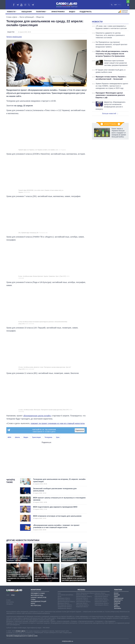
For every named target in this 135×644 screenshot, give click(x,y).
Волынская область (64, 600)
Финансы (117, 607)
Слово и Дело (12, 17)
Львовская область (82, 600)
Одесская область (82, 603)
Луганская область (82, 598)
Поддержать (86, 12)
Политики (42, 12)
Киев (59, 593)
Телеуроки (48, 437)
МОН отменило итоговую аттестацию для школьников (57, 517)
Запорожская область (65, 608)
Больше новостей (110, 114)
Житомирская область (65, 605)
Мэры (33, 603)
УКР (115, 5)
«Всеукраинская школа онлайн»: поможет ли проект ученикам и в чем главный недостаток (56, 527)
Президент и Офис (38, 593)
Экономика (117, 608)
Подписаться (80, 430)
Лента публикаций (27, 17)
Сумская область (100, 593)
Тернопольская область (102, 595)
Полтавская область (83, 605)
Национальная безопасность (119, 599)
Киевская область (82, 595)
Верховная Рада (37, 595)
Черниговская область (102, 603)
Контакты (10, 602)
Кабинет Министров (39, 597)
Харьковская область (101, 596)
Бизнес (116, 593)
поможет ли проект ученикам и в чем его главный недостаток (58, 423)
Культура (117, 595)
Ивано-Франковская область (85, 593)
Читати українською (14, 37)
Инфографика (58, 12)
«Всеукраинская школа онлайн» (37, 416)
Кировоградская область (84, 596)
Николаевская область (83, 602)
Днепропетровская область (66, 602)
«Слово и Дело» (20, 631)
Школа (17, 437)
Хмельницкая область (102, 600)
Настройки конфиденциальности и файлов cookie (22, 636)
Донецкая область (63, 603)
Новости (12, 12)
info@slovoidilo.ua (67, 641)
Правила (10, 604)
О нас (8, 600)
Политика (117, 603)
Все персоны (36, 605)
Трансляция (36, 437)
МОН (9, 437)
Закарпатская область (65, 607)
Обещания (27, 12)
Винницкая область (64, 598)
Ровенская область (82, 607)
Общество (40, 17)
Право (116, 605)
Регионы (81, 590)
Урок (58, 437)
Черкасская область (101, 602)
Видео (72, 12)
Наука (116, 596)
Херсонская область (101, 598)
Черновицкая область (101, 605)
